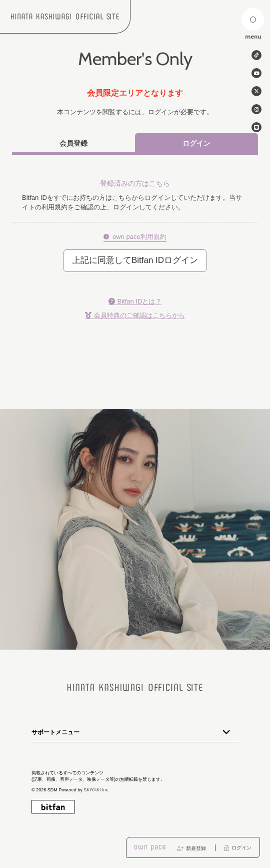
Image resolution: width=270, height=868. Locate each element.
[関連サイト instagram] (256, 109)
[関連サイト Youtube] (256, 73)
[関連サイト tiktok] (256, 55)
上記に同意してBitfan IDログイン (135, 260)
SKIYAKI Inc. (96, 790)
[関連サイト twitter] (256, 91)
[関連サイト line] (256, 127)
